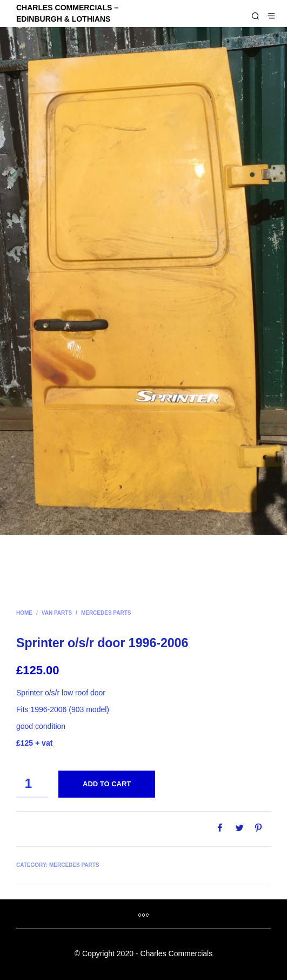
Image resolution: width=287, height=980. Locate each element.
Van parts (57, 613)
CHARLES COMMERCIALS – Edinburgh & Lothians (67, 13)
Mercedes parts (106, 613)
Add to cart (107, 784)
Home (24, 613)
